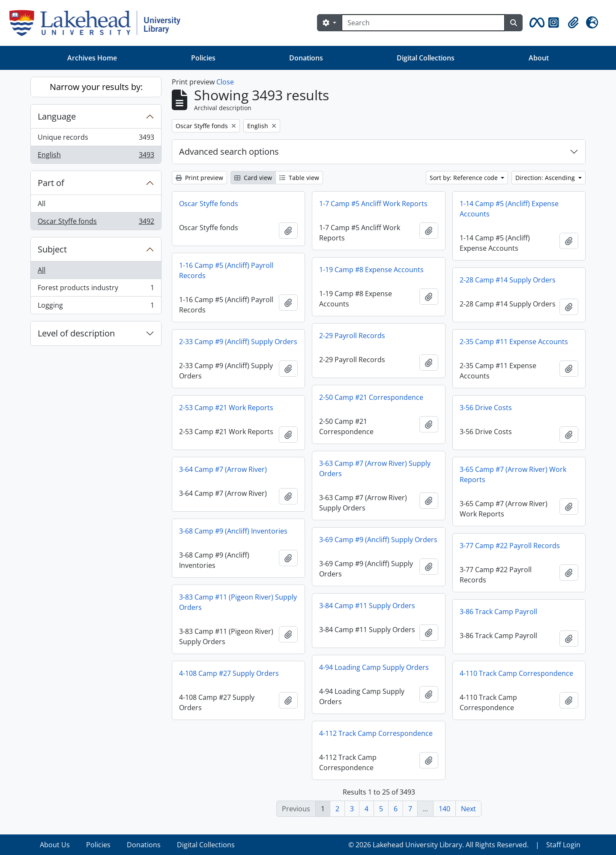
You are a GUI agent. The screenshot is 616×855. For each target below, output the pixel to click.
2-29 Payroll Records (352, 336)
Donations (306, 58)
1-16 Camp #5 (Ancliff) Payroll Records (226, 270)
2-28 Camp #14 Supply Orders (508, 280)
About (539, 58)
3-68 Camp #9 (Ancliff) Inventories (233, 531)
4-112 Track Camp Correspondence (376, 733)
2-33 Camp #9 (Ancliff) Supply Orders (238, 342)
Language (57, 116)
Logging (96, 307)
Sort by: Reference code (465, 178)
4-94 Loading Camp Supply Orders (374, 667)
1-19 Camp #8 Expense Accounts (371, 270)
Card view (253, 178)
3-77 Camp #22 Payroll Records (510, 546)
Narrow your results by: (96, 87)
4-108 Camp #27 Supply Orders (229, 673)
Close (225, 82)
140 (444, 809)
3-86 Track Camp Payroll (498, 612)
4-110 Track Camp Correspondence (516, 673)
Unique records (96, 139)
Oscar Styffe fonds (96, 223)
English (96, 156)
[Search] (423, 23)
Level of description (76, 333)
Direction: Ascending (546, 178)
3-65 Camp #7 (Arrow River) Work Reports (513, 474)
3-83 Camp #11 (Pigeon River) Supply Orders (238, 602)
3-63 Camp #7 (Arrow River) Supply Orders (375, 468)
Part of (51, 183)
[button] (535, 23)
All (42, 204)
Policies (203, 58)
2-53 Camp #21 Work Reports (226, 408)
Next (468, 809)
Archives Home (92, 58)
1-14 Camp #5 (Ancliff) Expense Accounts (509, 209)
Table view (299, 178)
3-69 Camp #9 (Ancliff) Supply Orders (378, 540)
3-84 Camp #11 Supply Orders (367, 606)
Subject (52, 249)
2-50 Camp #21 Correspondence (371, 397)
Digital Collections (426, 58)
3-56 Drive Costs (486, 408)
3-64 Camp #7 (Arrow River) (223, 469)
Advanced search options (229, 151)
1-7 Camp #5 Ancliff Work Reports (373, 204)
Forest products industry (96, 289)
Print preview (199, 178)
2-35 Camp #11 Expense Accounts (514, 342)
